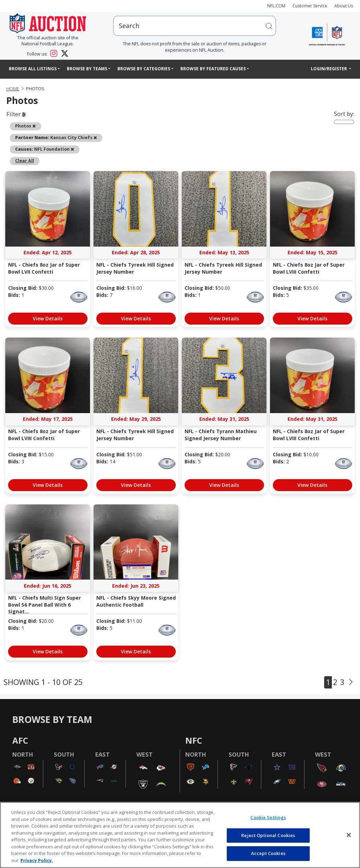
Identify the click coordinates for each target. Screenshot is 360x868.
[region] (180, 835)
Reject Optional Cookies (268, 835)
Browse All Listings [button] (33, 69)
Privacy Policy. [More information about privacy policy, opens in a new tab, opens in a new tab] (37, 860)
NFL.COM (276, 6)
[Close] (349, 835)
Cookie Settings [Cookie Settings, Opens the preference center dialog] (268, 817)
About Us (344, 6)
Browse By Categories (144, 69)
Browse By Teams (87, 69)
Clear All (25, 161)
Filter (16, 114)
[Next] (351, 682)
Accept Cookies (268, 853)
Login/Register (329, 69)
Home (13, 89)
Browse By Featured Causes (213, 69)
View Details (48, 318)
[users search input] (195, 26)
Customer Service (310, 6)
